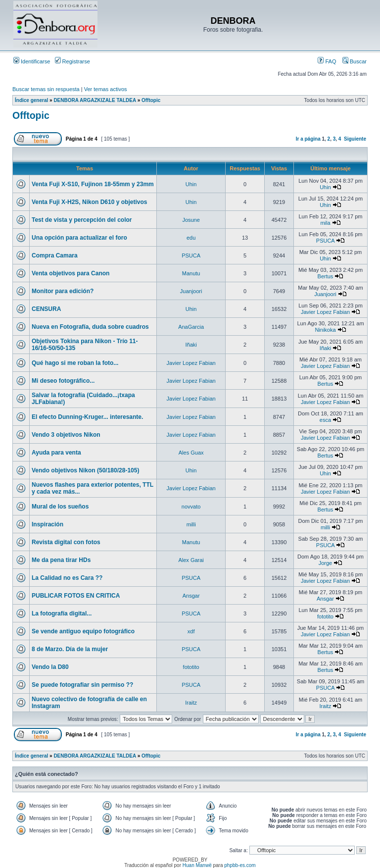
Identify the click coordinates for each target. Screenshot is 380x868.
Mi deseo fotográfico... (63, 381)
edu (191, 238)
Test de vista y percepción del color (82, 220)
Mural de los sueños (60, 507)
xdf (191, 631)
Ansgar (191, 596)
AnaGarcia (191, 327)
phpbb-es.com (240, 865)
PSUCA (325, 241)
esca (325, 420)
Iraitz (191, 703)
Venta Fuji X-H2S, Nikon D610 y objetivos (89, 202)
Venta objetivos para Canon (71, 273)
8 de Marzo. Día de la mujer (70, 649)
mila (325, 223)
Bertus (326, 276)
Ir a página (308, 139)
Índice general (31, 100)
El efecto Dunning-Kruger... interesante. (87, 417)
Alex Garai (191, 560)
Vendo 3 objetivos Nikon (66, 435)
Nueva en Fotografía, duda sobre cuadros (90, 327)
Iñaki (191, 345)
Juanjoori (191, 291)
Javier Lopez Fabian (325, 312)
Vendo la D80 (50, 667)
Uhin (191, 184)
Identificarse (32, 61)
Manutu (191, 273)
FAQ (327, 61)
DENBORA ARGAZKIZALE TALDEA (95, 100)
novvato (191, 507)
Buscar (355, 61)
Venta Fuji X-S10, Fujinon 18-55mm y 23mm (93, 184)
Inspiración (47, 524)
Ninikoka (325, 330)
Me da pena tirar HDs (61, 560)
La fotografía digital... (62, 613)
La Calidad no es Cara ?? (67, 578)
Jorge (326, 563)
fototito (325, 616)
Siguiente (355, 139)
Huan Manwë (197, 865)
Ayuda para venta (56, 453)
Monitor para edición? (63, 291)
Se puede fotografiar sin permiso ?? (82, 685)
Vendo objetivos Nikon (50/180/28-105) (85, 470)
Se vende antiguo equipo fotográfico (83, 631)
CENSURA (46, 309)
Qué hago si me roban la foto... (75, 363)
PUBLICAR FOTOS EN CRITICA (76, 596)
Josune (191, 220)
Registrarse (72, 61)
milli (191, 524)
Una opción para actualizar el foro (79, 238)
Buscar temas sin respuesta (46, 89)
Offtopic (151, 100)
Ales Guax (191, 453)
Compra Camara (55, 255)
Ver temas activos (106, 89)
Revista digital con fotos (66, 542)
